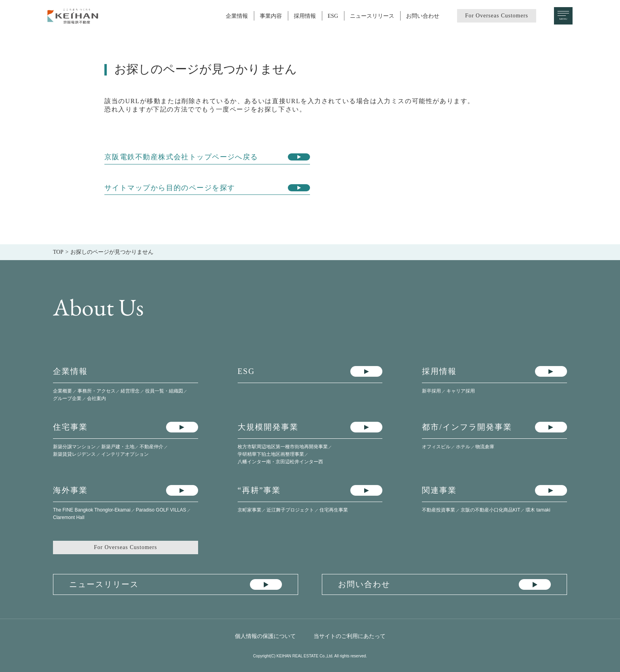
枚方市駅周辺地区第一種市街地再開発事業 (283, 447)
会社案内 (96, 398)
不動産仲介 (151, 447)
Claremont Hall (69, 517)
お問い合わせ (423, 16)
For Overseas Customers (497, 16)
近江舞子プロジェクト (290, 510)
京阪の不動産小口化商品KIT (491, 510)
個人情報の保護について (265, 636)
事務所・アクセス (96, 391)
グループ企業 (67, 398)
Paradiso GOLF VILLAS (161, 510)
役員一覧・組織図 (164, 391)
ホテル (463, 447)
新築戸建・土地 (118, 447)
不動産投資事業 (439, 510)
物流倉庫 (485, 447)
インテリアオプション (125, 454)
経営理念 (130, 391)
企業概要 (62, 391)
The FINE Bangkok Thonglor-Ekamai (92, 510)
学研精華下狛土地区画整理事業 (271, 454)
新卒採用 (431, 391)
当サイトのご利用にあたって (350, 636)
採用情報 (305, 16)
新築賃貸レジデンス (74, 454)
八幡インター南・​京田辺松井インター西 (280, 462)
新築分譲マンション (74, 447)
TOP (58, 252)
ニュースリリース (372, 16)
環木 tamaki (538, 510)
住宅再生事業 (334, 510)
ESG (333, 16)
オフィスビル (436, 447)
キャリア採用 (461, 391)
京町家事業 (250, 510)
